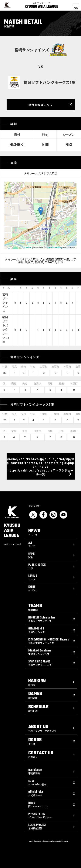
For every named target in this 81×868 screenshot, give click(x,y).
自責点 (37, 384)
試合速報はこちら (40, 105)
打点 (33, 367)
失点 (25, 384)
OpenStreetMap (54, 247)
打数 (5, 367)
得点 (14, 367)
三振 (61, 384)
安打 (24, 367)
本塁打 (67, 367)
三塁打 (55, 367)
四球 (50, 384)
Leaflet (28, 247)
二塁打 (44, 367)
